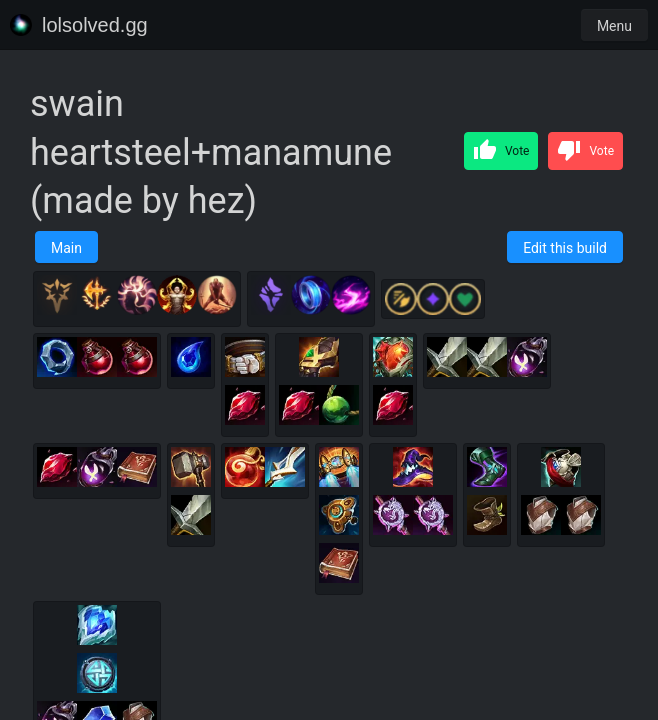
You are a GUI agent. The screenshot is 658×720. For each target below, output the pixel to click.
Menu (614, 26)
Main (66, 248)
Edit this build (565, 248)
